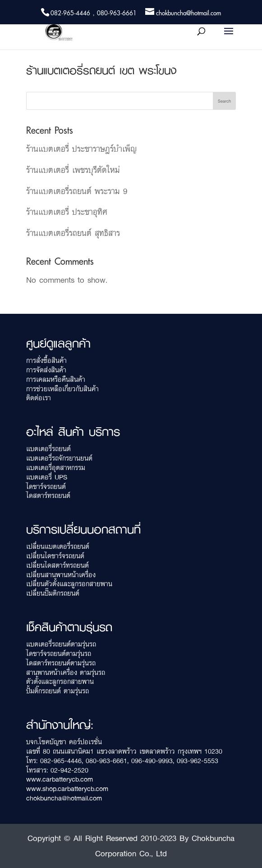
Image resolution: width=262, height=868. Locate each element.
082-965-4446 (61, 761)
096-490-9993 (152, 761)
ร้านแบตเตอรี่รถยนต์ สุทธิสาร (73, 233)
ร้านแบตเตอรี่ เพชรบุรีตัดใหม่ (73, 170)
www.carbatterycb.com (60, 779)
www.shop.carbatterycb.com (67, 789)
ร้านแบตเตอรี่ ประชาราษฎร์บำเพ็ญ (81, 149)
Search (224, 101)
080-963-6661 (106, 761)
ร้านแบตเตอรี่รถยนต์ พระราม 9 (77, 191)
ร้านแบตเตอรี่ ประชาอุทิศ (67, 212)
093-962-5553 (198, 761)
